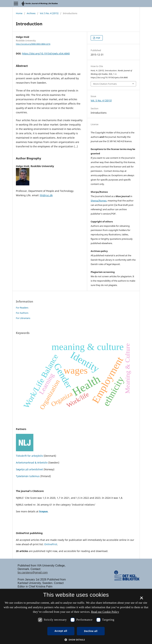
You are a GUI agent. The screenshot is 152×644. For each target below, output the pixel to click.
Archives (31, 13)
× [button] (141, 599)
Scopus (43, 511)
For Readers (22, 308)
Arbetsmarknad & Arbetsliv (32, 463)
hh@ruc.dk (46, 195)
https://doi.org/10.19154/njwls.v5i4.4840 (46, 54)
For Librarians (23, 318)
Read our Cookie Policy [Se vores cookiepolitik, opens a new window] (105, 612)
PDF (98, 38)
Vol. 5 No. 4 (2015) (49, 13)
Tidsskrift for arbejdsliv (29, 456)
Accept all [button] (61, 631)
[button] (76, 640)
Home (19, 13)
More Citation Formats (105, 84)
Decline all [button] (91, 631)
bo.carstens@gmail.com (33, 573)
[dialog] (76, 616)
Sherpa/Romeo (99, 201)
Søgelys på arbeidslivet (29, 469)
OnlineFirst (51, 544)
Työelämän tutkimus (28, 476)
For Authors (22, 313)
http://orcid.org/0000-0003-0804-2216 (33, 44)
